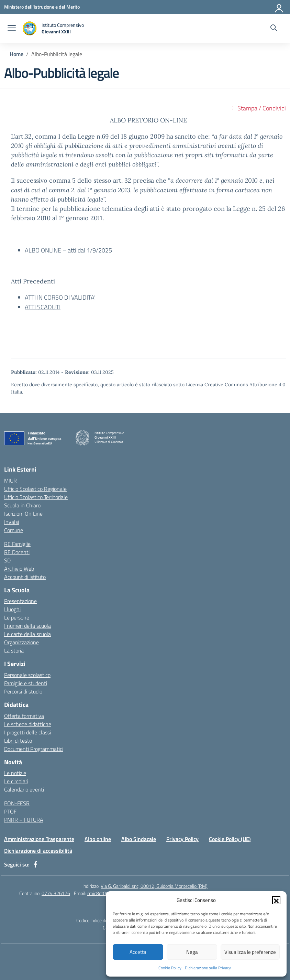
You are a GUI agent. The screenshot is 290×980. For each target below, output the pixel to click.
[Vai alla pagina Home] (16, 54)
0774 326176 (56, 893)
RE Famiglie (17, 544)
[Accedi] (279, 7)
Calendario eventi (24, 789)
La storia (14, 650)
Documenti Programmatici (34, 749)
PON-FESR (17, 803)
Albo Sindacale (139, 839)
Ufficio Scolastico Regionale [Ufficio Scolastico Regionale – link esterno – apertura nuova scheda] (35, 489)
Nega (192, 952)
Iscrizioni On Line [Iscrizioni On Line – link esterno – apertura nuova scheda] (23, 514)
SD (7, 560)
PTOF (10, 811)
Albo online (98, 839)
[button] (276, 900)
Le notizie (15, 773)
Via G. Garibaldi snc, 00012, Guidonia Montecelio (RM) (154, 886)
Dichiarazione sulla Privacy (208, 968)
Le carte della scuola (27, 634)
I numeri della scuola (27, 626)
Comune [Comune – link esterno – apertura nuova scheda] (14, 530)
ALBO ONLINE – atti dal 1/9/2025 (68, 250)
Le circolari (16, 781)
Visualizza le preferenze (250, 952)
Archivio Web (19, 569)
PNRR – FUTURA (24, 820)
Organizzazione (21, 642)
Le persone (17, 617)
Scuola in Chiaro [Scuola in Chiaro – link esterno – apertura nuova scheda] (22, 505)
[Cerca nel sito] (274, 29)
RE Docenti (17, 552)
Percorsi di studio (23, 691)
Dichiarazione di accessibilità (38, 851)
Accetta (138, 952)
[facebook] (35, 864)
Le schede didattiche (28, 724)
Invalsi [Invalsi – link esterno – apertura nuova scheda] (12, 522)
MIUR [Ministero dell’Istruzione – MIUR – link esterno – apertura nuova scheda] (10, 481)
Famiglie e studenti (26, 683)
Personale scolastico (27, 675)
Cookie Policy (170, 968)
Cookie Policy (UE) (230, 839)
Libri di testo (18, 741)
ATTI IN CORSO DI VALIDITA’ (60, 297)
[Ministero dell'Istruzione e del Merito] (42, 7)
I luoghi (12, 609)
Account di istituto (25, 577)
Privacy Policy (182, 839)
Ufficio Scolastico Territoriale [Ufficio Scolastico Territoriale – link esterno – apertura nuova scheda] (36, 497)
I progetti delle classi (27, 732)
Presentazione (20, 601)
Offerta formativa (24, 716)
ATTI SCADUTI (43, 307)
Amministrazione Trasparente (39, 839)
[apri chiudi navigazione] (12, 29)
